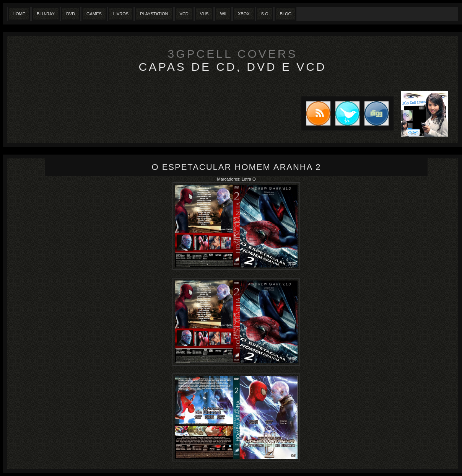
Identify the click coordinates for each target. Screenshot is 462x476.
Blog (285, 14)
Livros (121, 14)
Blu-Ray (46, 14)
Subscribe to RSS (316, 113)
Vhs (204, 14)
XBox (244, 14)
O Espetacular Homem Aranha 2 (236, 167)
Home (19, 14)
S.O (265, 14)
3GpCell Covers (233, 54)
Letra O (249, 179)
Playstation (154, 14)
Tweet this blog (345, 113)
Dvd (71, 14)
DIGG (377, 113)
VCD (184, 14)
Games (94, 14)
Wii (223, 14)
